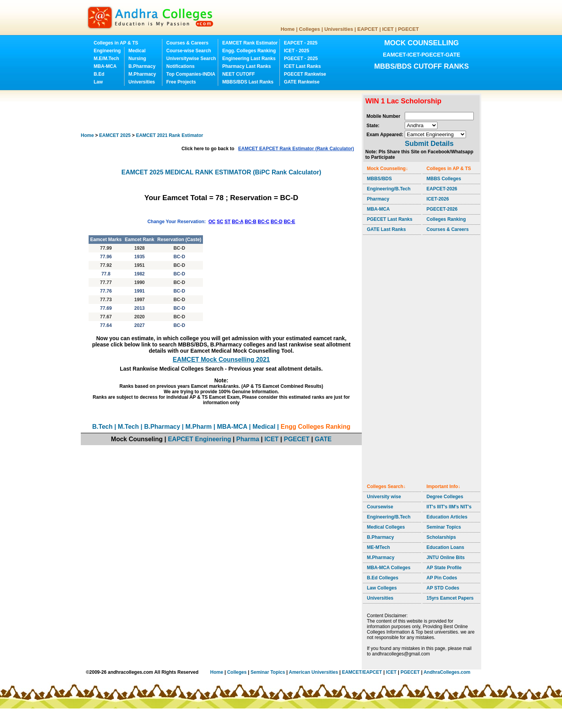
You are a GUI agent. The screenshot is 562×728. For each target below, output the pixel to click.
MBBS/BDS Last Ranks (248, 82)
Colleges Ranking (446, 219)
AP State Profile (444, 568)
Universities (339, 29)
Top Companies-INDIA (191, 74)
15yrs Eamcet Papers (450, 598)
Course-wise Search (189, 51)
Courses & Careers (187, 43)
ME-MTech (378, 547)
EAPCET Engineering (199, 439)
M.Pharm (199, 427)
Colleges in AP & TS (116, 43)
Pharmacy (378, 199)
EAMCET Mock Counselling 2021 (221, 360)
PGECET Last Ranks (390, 219)
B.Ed (99, 74)
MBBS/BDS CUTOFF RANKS (422, 66)
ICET (388, 29)
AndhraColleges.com (447, 672)
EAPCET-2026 (442, 189)
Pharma (248, 439)
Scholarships (441, 537)
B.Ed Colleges (383, 578)
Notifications (181, 66)
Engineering (107, 51)
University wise (384, 497)
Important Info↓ (444, 487)
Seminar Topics (444, 527)
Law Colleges (382, 588)
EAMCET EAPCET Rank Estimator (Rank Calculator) (296, 149)
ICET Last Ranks (302, 66)
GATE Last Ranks (386, 229)
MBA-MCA (105, 66)
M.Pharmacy (142, 74)
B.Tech (102, 427)
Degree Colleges (445, 497)
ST (227, 222)
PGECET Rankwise (305, 74)
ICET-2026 (438, 199)
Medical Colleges (386, 527)
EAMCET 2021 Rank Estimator (169, 135)
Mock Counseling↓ (387, 169)
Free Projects (181, 82)
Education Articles (447, 517)
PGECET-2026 (442, 209)
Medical (137, 51)
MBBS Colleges (444, 179)
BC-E (289, 222)
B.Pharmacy (142, 66)
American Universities (313, 672)
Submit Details (429, 144)
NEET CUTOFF (238, 74)
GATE (323, 439)
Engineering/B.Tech (389, 189)
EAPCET (368, 29)
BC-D (277, 222)
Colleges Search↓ (386, 487)
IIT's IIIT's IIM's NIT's (449, 507)
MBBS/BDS (379, 179)
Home (288, 29)
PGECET (408, 29)
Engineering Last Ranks (249, 59)
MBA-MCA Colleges (389, 568)
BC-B (251, 222)
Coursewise (380, 507)
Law (98, 82)
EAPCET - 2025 (301, 43)
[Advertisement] (223, 111)
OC (212, 222)
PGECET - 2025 (301, 59)
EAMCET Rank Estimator (250, 43)
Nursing (137, 59)
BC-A (238, 222)
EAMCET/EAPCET (362, 672)
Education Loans (446, 547)
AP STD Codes (443, 588)
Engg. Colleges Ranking (249, 51)
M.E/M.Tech (106, 59)
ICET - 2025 (296, 51)
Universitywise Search (191, 59)
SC (220, 222)
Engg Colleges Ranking (316, 427)
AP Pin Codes (442, 578)
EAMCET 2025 (115, 135)
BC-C (263, 222)
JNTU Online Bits (446, 558)
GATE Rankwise (301, 82)
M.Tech (128, 427)
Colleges (309, 29)
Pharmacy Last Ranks (246, 66)
